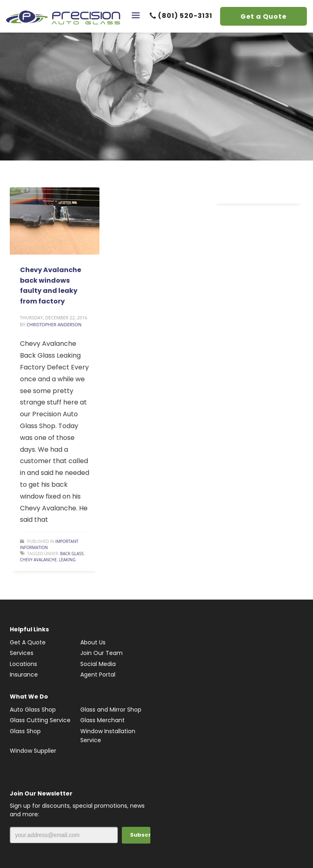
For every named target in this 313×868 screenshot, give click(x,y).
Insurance (24, 675)
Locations (23, 664)
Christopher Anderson (54, 324)
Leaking (67, 560)
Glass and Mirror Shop (111, 710)
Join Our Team (101, 653)
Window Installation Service (108, 736)
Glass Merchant (102, 720)
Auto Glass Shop (33, 710)
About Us (93, 642)
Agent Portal (98, 675)
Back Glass (72, 554)
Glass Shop (25, 731)
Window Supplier (33, 751)
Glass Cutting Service (40, 720)
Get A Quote (28, 642)
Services (22, 653)
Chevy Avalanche (38, 560)
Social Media (98, 664)
